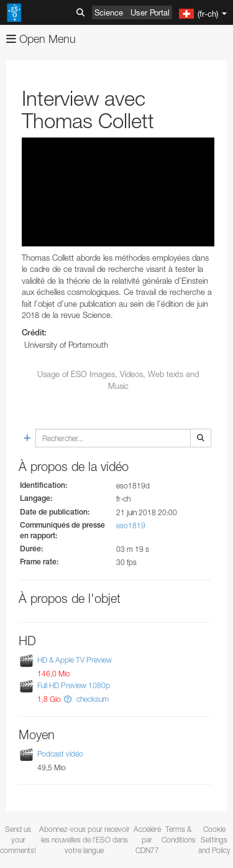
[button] (68, 699)
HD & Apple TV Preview (75, 660)
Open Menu (41, 39)
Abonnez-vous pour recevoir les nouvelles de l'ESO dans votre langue (85, 840)
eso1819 (131, 525)
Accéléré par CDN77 (147, 840)
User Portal (150, 12)
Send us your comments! (18, 840)
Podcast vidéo (60, 754)
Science (109, 12)
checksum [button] (92, 699)
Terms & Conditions (179, 834)
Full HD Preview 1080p (74, 686)
